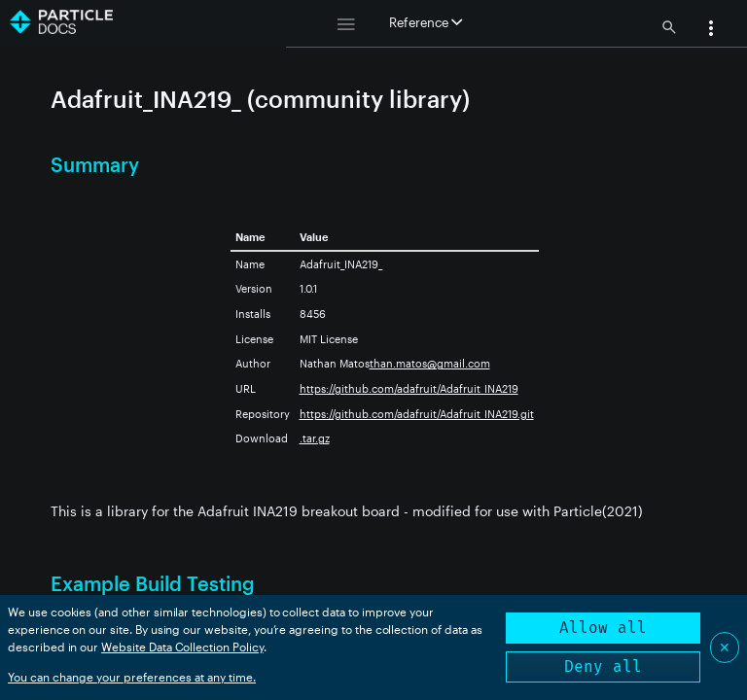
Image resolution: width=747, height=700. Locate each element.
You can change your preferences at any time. (132, 677)
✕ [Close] (725, 647)
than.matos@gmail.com (430, 363)
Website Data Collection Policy (182, 647)
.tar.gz (315, 438)
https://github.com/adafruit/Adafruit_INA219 (409, 388)
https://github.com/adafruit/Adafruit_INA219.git (417, 414)
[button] (711, 30)
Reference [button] (426, 22)
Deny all (603, 666)
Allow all (603, 628)
